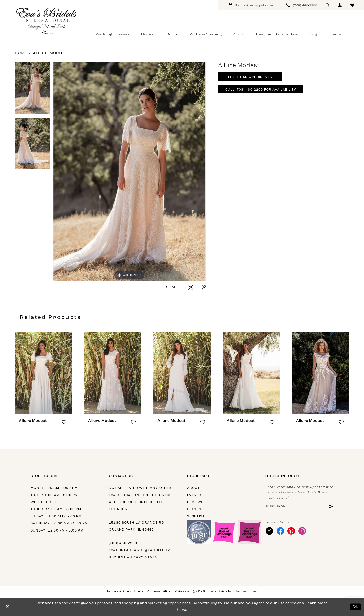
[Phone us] (302, 5)
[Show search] (327, 5)
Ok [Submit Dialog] (356, 607)
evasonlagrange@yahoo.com (140, 550)
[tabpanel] (32, 90)
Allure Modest (50, 53)
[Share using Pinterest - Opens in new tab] (204, 287)
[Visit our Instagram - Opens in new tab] (302, 531)
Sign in (194, 509)
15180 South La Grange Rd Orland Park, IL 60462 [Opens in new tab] (136, 526)
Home (21, 53)
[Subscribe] (331, 506)
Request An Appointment (250, 77)
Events (194, 495)
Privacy (182, 592)
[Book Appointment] (252, 5)
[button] (340, 5)
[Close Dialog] (7, 607)
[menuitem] (252, 5)
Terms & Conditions (125, 592)
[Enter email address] (299, 506)
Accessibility (159, 592)
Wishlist (196, 516)
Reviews (195, 502)
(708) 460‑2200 (123, 543)
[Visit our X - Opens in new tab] (270, 531)
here (181, 610)
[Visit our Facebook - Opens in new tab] (280, 531)
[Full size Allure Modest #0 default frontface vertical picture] (129, 172)
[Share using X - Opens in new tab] (191, 287)
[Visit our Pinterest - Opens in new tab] (291, 531)
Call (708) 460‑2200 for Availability (261, 90)
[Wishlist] (352, 5)
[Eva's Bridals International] (47, 21)
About (193, 488)
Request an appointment (135, 557)
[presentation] (43, 373)
